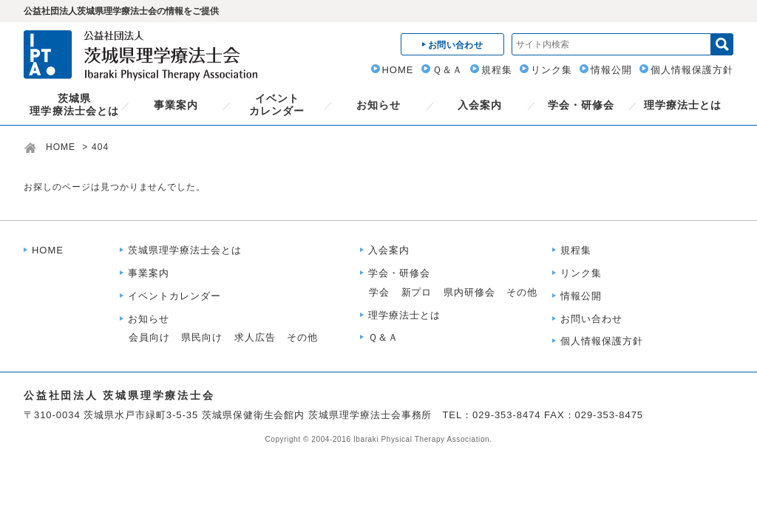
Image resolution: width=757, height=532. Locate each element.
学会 (379, 292)
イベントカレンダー (277, 105)
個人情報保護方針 (692, 70)
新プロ (417, 292)
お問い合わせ (591, 319)
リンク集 (551, 70)
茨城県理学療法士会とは (74, 105)
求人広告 (255, 337)
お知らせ (378, 105)
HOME (398, 70)
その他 (302, 337)
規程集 (497, 70)
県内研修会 (469, 292)
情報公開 (611, 70)
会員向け (149, 337)
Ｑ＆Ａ (448, 70)
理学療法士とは (683, 105)
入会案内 (480, 105)
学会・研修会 (581, 105)
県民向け (202, 337)
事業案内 (176, 105)
